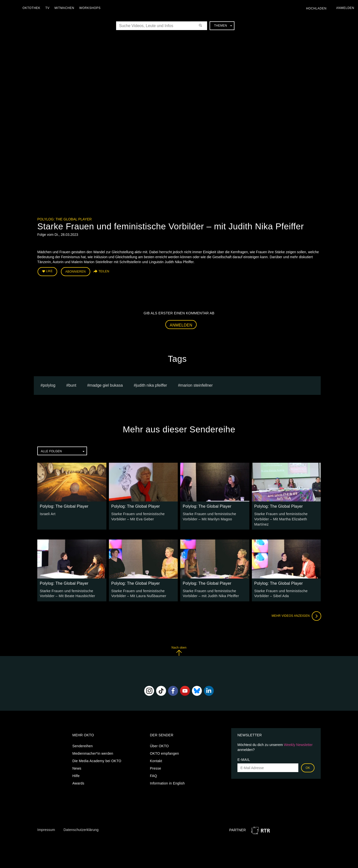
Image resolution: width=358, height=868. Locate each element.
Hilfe (76, 775)
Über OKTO (159, 745)
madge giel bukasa (106, 385)
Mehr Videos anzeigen (296, 615)
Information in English (167, 782)
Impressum (46, 828)
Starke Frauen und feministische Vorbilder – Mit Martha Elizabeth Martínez (280, 519)
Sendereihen (83, 745)
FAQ (154, 775)
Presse (156, 767)
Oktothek (33, 8)
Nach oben (179, 650)
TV (49, 8)
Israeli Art (47, 514)
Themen (223, 26)
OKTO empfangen (164, 752)
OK (308, 767)
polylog (49, 385)
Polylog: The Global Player (65, 219)
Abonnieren (76, 271)
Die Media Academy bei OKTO (97, 760)
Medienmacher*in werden (93, 752)
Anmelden (181, 325)
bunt (72, 385)
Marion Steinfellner (197, 385)
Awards (78, 782)
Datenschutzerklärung (81, 828)
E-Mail (244, 759)
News (77, 767)
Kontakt (156, 760)
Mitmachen (66, 8)
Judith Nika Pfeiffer (152, 385)
